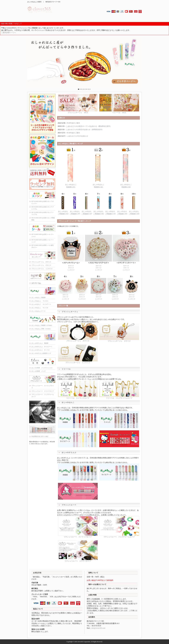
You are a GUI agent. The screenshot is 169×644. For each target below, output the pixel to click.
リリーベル (77, 19)
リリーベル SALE (119, 112)
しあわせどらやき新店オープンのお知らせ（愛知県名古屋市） (89, 126)
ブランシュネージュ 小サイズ (119, 340)
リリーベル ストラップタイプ (78, 397)
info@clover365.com (98, 628)
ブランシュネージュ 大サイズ (78, 340)
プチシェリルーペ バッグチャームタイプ (119, 536)
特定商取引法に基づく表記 (40, 436)
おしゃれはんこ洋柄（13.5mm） (41, 329)
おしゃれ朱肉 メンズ (38, 371)
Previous (30, 62)
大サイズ (71, 266)
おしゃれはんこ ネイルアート (41, 304)
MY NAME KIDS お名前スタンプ (34, 19)
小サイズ (71, 268)
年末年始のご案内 (73, 123)
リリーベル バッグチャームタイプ (119, 397)
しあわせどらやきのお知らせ (77, 136)
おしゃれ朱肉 (120, 19)
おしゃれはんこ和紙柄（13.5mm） (42, 325)
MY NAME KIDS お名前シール (49, 19)
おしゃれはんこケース (38, 311)
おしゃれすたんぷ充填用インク (41, 353)
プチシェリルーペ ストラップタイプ (78, 536)
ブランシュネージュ (63, 19)
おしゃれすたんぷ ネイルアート (42, 347)
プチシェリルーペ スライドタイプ (78, 560)
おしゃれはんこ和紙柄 (38, 298)
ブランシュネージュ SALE (78, 112)
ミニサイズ (71, 270)
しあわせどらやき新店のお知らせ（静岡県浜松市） (85, 130)
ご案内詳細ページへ (9, 33)
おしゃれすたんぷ (106, 19)
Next (139, 62)
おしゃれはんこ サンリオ (40, 308)
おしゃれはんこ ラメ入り (40, 301)
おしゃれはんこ (91, 19)
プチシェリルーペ (134, 19)
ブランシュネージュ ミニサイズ (78, 362)
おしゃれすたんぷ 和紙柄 (40, 343)
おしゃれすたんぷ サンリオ (41, 350)
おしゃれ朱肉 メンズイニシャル (42, 368)
